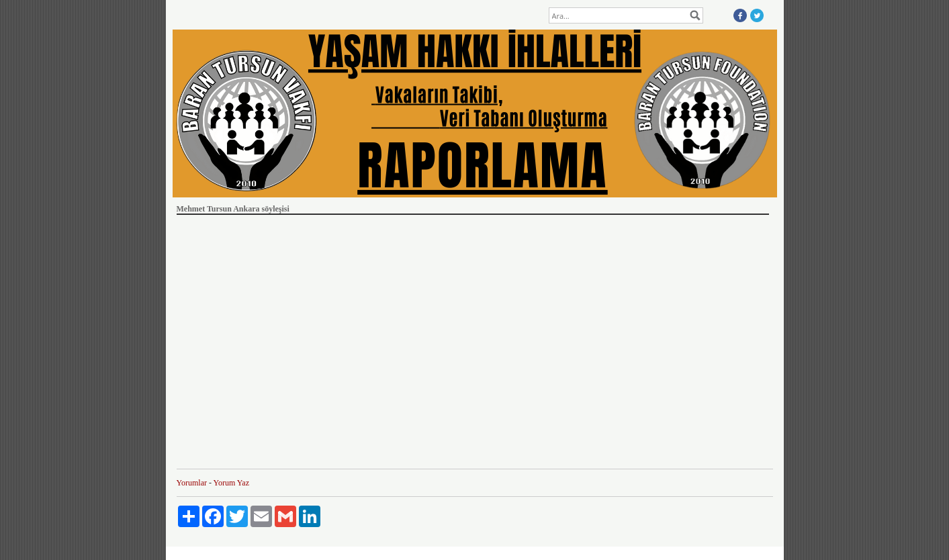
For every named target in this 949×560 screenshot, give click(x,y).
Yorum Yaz (231, 483)
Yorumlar (192, 483)
